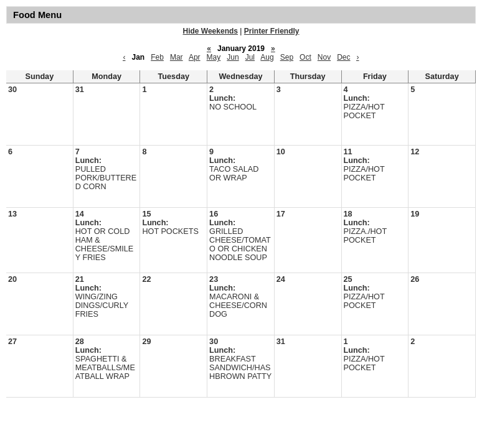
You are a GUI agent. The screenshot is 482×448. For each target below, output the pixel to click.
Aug (267, 57)
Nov (324, 57)
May (214, 57)
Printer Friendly (272, 31)
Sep (287, 57)
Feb (157, 57)
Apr (195, 57)
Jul (250, 57)
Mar (177, 57)
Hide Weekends (210, 31)
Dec (343, 57)
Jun (233, 57)
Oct (305, 57)
